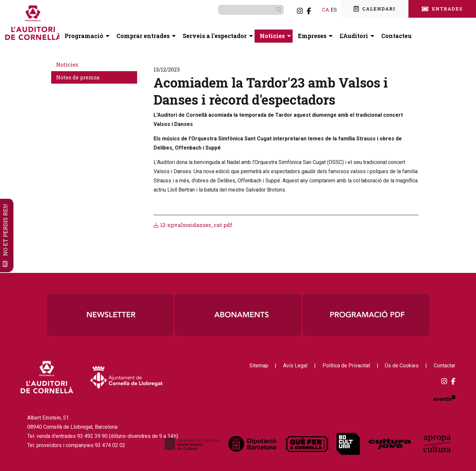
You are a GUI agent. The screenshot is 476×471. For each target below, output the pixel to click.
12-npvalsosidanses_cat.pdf (193, 225)
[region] (238, 315)
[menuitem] (290, 11)
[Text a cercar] (241, 10)
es (324, 9)
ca (315, 9)
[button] (270, 10)
